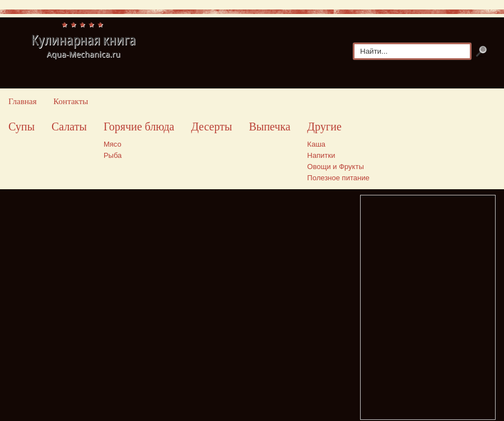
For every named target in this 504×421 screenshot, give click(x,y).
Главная (22, 101)
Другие (325, 127)
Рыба (113, 155)
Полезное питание (339, 178)
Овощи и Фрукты (336, 167)
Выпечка (269, 127)
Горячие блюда (139, 127)
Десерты (211, 127)
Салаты (69, 127)
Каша (316, 144)
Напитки (321, 155)
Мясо (113, 144)
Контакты (71, 101)
